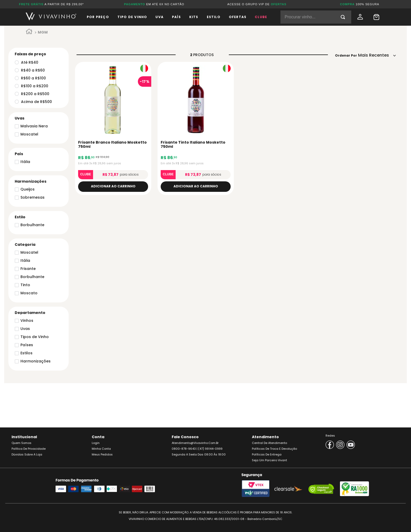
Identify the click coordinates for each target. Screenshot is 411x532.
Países (27, 345)
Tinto (25, 285)
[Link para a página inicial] (29, 32)
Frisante (28, 269)
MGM (43, 32)
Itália (25, 260)
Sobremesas (33, 197)
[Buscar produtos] (344, 17)
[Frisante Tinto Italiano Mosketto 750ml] (196, 128)
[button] (37, 313)
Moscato (29, 293)
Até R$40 (26, 62)
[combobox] (316, 17)
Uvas (25, 329)
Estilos (26, 353)
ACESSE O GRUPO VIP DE (257, 4)
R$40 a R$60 (30, 70)
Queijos (28, 189)
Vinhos (27, 321)
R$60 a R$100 (30, 78)
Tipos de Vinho (35, 337)
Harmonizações (36, 361)
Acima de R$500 (33, 102)
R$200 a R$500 (32, 94)
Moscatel (29, 252)
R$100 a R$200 (31, 86)
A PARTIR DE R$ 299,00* (51, 4)
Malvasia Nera (34, 126)
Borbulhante (32, 277)
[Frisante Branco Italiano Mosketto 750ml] (113, 128)
